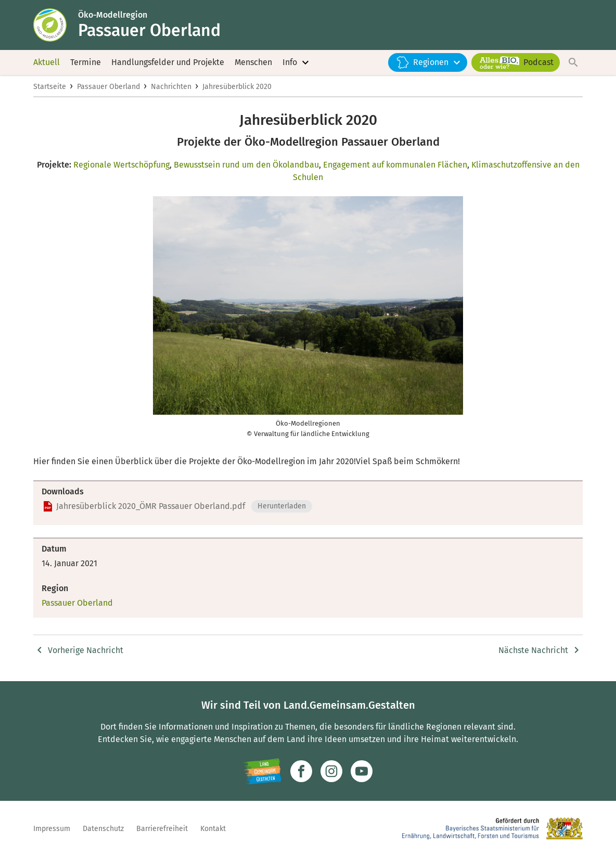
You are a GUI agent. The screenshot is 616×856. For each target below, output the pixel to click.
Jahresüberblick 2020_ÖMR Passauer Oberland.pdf (151, 506)
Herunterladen (282, 506)
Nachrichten (171, 87)
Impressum (52, 829)
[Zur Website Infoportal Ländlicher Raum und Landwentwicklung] (262, 771)
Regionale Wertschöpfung (121, 165)
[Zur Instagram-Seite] (331, 771)
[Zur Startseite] (56, 25)
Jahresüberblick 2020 (237, 87)
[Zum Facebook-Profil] (301, 771)
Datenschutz (103, 829)
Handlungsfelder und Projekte (168, 62)
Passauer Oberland (108, 87)
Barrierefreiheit (162, 829)
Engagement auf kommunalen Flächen (395, 165)
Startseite (50, 87)
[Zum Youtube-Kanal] (362, 771)
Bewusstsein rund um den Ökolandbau (246, 165)
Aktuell (47, 62)
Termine (86, 62)
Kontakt (213, 829)
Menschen (253, 62)
